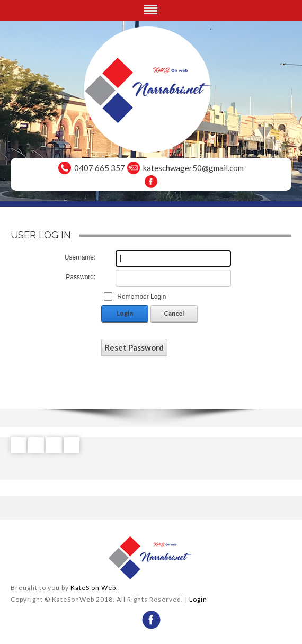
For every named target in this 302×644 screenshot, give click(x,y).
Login (125, 313)
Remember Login (141, 297)
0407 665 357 (100, 168)
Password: (81, 277)
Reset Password (134, 347)
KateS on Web (93, 588)
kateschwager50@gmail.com (193, 168)
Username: (80, 257)
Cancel (174, 313)
